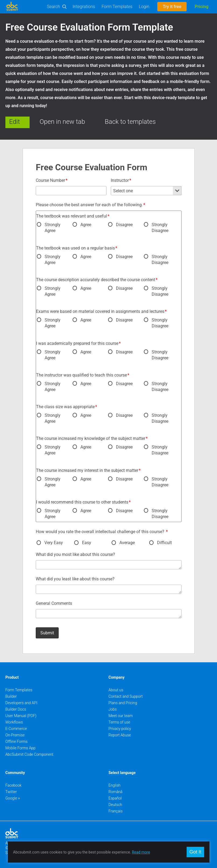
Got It (195, 852)
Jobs (113, 709)
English (115, 785)
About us (116, 690)
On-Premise (15, 735)
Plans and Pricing (123, 703)
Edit (15, 122)
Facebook (13, 785)
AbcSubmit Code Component (29, 754)
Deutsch (115, 805)
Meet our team (121, 716)
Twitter (11, 792)
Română (116, 792)
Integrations (84, 7)
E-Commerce (16, 729)
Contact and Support (126, 696)
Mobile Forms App (20, 748)
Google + (13, 798)
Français (116, 811)
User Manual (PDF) (21, 716)
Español (115, 798)
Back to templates (130, 122)
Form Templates (117, 7)
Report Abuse (120, 735)
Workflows (14, 722)
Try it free (172, 7)
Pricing (202, 7)
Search (54, 7)
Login (144, 7)
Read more (141, 852)
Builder (11, 696)
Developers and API (21, 703)
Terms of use (119, 722)
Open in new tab (62, 122)
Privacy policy (120, 729)
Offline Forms (16, 742)
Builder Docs (16, 709)
